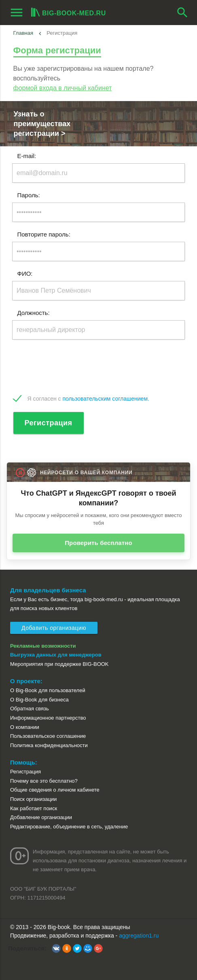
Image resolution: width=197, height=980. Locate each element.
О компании (25, 727)
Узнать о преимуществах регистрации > (42, 124)
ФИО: (25, 274)
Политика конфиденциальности (49, 745)
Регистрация (49, 423)
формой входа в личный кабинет (63, 88)
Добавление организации (41, 817)
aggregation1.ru (139, 936)
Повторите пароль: (44, 234)
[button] (56, 948)
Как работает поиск (34, 808)
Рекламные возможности (43, 646)
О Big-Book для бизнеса (39, 700)
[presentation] (74, 367)
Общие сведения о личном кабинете (55, 790)
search (182, 13)
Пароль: (29, 195)
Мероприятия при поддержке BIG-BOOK (59, 664)
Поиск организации (33, 799)
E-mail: (27, 156)
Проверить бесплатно (98, 543)
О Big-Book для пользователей (48, 690)
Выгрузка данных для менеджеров (56, 655)
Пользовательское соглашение (48, 736)
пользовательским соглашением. (106, 399)
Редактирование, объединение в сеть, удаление (69, 827)
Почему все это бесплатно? (44, 781)
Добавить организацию (54, 628)
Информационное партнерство (48, 718)
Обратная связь (30, 709)
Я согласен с (88, 399)
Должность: (34, 313)
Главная (23, 33)
